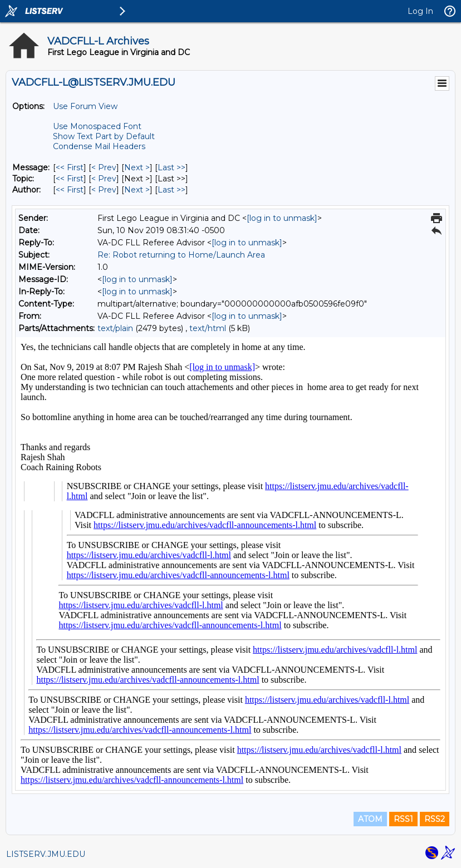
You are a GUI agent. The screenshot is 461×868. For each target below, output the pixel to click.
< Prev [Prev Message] (104, 167)
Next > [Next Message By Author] (137, 190)
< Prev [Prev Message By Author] (104, 190)
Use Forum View (85, 106)
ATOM (370, 819)
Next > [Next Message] (137, 167)
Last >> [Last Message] (171, 167)
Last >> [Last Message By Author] (171, 190)
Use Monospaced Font (97, 126)
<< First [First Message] (70, 167)
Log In (420, 11)
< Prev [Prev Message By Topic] (104, 179)
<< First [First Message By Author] (70, 190)
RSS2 (435, 819)
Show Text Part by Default (104, 136)
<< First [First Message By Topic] (70, 179)
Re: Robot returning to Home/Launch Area (181, 255)
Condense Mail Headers (99, 146)
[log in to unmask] (282, 218)
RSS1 (403, 819)
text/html (208, 328)
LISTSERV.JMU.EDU (46, 854)
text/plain (115, 328)
